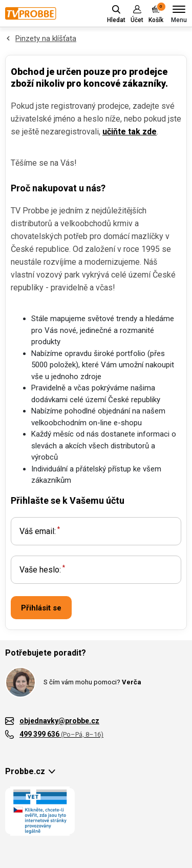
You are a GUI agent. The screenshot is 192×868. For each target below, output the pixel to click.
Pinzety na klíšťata (46, 38)
